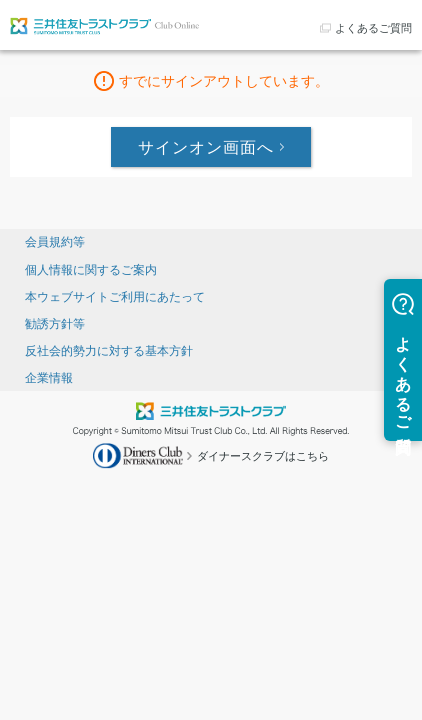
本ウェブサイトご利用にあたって (115, 297)
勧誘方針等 (55, 324)
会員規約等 (55, 242)
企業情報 (49, 378)
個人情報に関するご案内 (91, 270)
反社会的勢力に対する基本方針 (109, 351)
